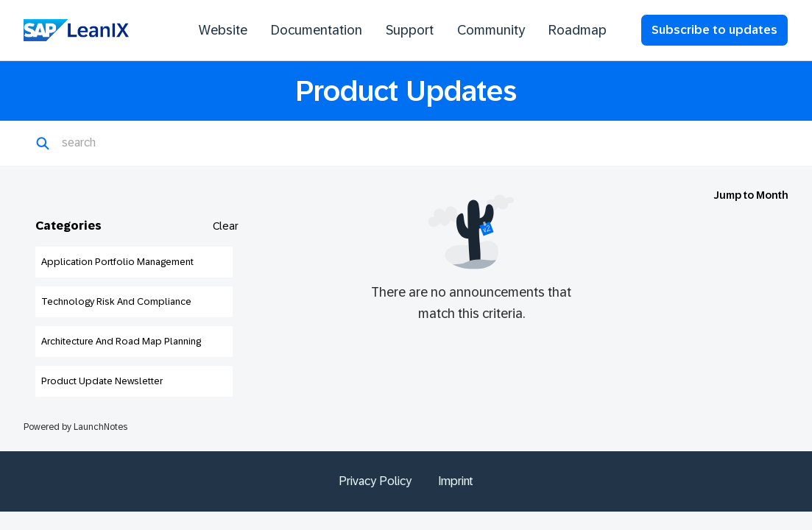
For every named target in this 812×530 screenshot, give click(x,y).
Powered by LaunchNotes (75, 427)
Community (491, 30)
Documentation (317, 30)
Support (410, 30)
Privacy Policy (375, 481)
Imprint (456, 481)
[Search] (134, 144)
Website (223, 30)
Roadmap (578, 30)
